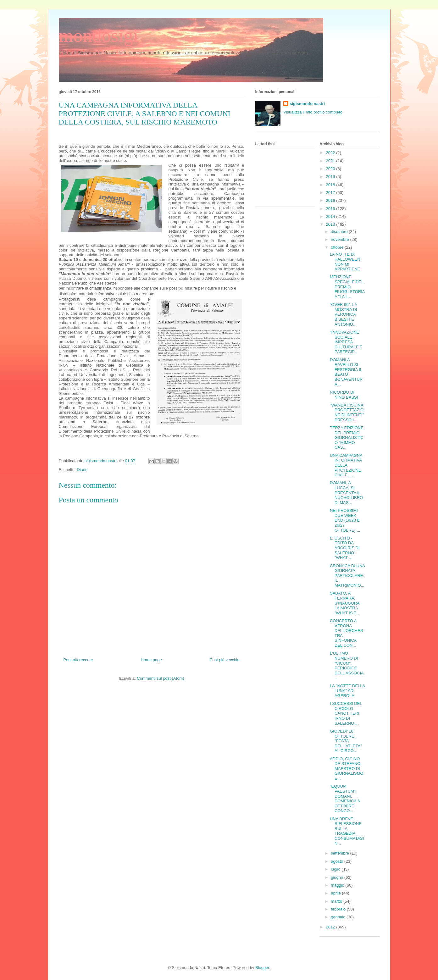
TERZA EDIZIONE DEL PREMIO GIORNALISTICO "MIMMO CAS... (347, 437)
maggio (338, 885)
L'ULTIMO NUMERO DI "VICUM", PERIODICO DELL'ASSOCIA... (347, 665)
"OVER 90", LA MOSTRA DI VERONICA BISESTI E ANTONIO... (344, 314)
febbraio (339, 909)
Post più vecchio (225, 660)
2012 (331, 927)
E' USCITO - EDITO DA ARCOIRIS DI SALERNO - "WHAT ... (345, 548)
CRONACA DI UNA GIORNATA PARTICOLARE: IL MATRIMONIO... (347, 576)
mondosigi (99, 36)
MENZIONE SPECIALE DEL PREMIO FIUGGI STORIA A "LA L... (347, 287)
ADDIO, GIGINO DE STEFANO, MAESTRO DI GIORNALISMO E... (347, 769)
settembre (340, 853)
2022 (331, 153)
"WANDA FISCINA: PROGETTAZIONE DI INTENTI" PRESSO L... (347, 412)
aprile (336, 893)
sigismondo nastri (307, 104)
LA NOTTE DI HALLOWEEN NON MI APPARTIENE (345, 262)
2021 (331, 161)
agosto (338, 861)
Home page (151, 660)
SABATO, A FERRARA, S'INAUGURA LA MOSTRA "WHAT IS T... (345, 603)
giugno (338, 877)
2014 (331, 216)
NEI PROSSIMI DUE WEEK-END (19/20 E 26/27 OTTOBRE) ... (345, 520)
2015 (331, 209)
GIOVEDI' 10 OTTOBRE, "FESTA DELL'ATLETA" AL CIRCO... (346, 741)
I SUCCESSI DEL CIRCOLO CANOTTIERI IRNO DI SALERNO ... (346, 713)
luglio (336, 869)
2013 (331, 224)
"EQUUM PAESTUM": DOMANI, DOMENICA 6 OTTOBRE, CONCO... (345, 798)
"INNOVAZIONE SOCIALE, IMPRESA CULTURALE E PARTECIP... (346, 342)
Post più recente (78, 660)
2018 (331, 185)
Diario (82, 470)
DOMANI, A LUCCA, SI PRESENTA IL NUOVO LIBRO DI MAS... (346, 493)
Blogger (262, 968)
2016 (331, 200)
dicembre (340, 232)
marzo (337, 901)
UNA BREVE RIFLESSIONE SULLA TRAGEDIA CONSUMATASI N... (347, 831)
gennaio (339, 917)
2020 (331, 169)
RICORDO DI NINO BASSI (344, 395)
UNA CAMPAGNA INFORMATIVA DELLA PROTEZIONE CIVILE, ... (346, 465)
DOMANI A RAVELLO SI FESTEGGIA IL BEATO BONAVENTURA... (346, 372)
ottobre (338, 247)
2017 (331, 193)
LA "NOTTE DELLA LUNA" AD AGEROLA (347, 691)
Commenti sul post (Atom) (160, 678)
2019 (331, 177)
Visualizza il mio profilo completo (313, 112)
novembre (340, 239)
